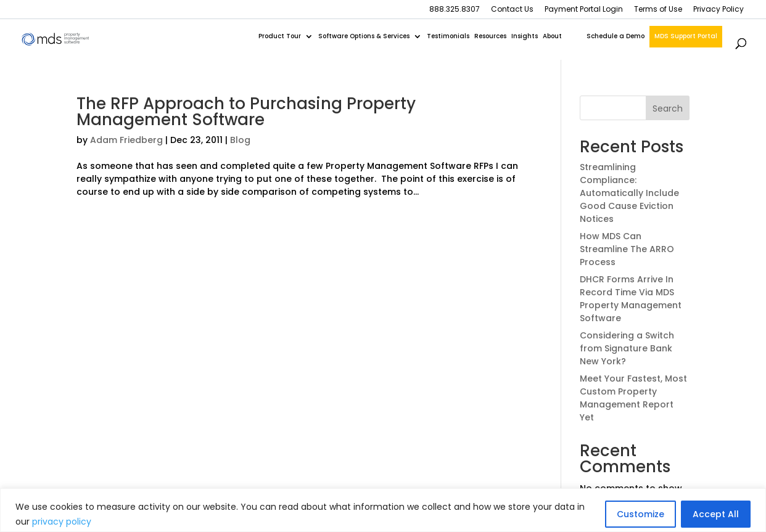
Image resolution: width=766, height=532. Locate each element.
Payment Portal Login (584, 10)
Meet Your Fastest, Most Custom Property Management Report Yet (633, 398)
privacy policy (62, 522)
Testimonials (448, 36)
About (552, 36)
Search (668, 108)
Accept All (716, 514)
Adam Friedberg (126, 140)
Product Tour (280, 36)
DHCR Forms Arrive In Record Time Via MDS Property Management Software (631, 299)
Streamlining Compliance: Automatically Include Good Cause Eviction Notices (629, 193)
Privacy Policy (719, 10)
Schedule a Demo (616, 36)
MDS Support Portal (686, 36)
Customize (640, 514)
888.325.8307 (455, 10)
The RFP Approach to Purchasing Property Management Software (246, 112)
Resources (490, 36)
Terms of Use (658, 10)
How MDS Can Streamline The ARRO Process (627, 249)
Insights (525, 36)
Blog (240, 140)
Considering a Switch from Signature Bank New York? (627, 348)
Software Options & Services (364, 36)
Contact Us (512, 10)
